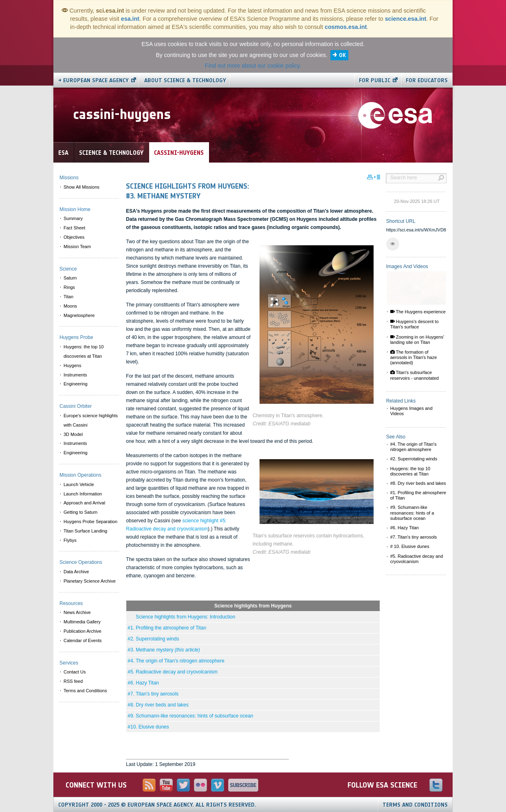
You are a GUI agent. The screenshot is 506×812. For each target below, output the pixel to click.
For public (375, 80)
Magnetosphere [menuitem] (79, 315)
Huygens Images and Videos (411, 411)
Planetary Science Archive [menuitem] (90, 581)
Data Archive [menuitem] (76, 572)
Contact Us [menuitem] (75, 672)
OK (342, 55)
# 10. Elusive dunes (410, 546)
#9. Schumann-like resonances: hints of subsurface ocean (190, 716)
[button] (393, 244)
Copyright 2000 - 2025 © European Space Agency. (157, 805)
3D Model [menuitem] (73, 434)
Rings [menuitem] (69, 287)
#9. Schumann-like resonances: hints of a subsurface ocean (412, 513)
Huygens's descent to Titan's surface (415, 324)
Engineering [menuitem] (76, 384)
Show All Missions (81, 187)
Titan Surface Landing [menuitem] (85, 531)
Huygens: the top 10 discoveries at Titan (410, 471)
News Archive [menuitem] (77, 612)
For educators (427, 80)
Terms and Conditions (415, 805)
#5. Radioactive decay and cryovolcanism (173, 672)
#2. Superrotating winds (153, 639)
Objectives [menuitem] (74, 237)
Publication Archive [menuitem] (82, 631)
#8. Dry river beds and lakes (158, 705)
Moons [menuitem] (70, 306)
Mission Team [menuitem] (77, 246)
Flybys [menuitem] (70, 540)
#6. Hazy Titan (143, 683)
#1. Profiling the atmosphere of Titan (167, 628)
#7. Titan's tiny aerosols (153, 694)
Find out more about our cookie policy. (253, 66)
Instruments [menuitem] (75, 375)
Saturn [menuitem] (70, 278)
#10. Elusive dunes (148, 727)
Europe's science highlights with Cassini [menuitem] (91, 420)
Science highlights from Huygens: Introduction (181, 617)
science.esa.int (406, 19)
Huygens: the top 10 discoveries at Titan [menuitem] (84, 351)
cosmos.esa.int (346, 27)
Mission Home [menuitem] (75, 209)
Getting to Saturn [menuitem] (80, 512)
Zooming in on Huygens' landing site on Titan (417, 340)
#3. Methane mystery (164, 650)
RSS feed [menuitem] (73, 681)
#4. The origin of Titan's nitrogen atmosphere (176, 661)
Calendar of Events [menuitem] (83, 640)
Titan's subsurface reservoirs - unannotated (415, 375)
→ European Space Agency (93, 80)
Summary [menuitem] (73, 218)
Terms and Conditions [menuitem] (85, 691)
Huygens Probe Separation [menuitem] (90, 522)
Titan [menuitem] (68, 297)
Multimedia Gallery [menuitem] (82, 622)
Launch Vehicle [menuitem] (79, 484)
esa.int (130, 19)
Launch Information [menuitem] (83, 494)
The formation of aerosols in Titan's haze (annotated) (414, 357)
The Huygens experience (418, 312)
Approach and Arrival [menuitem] (84, 503)
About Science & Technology (185, 80)
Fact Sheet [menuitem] (74, 228)
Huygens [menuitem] (72, 365)
